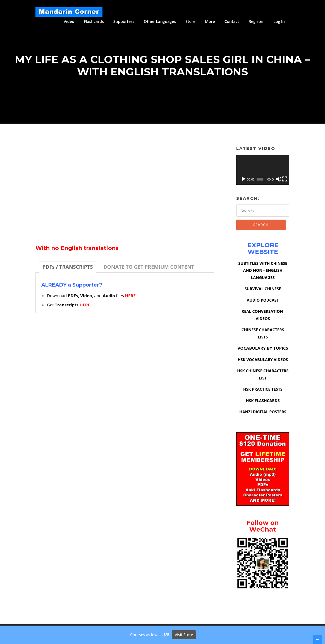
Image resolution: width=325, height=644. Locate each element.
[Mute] (279, 181)
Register (256, 21)
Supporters (124, 21)
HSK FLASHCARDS (263, 403)
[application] (263, 172)
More (210, 21)
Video (69, 21)
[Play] (243, 181)
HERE (130, 297)
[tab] (68, 269)
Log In (279, 21)
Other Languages (160, 21)
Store (190, 21)
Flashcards (94, 21)
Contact (232, 21)
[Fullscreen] (285, 181)
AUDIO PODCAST (263, 302)
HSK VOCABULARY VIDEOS (263, 362)
